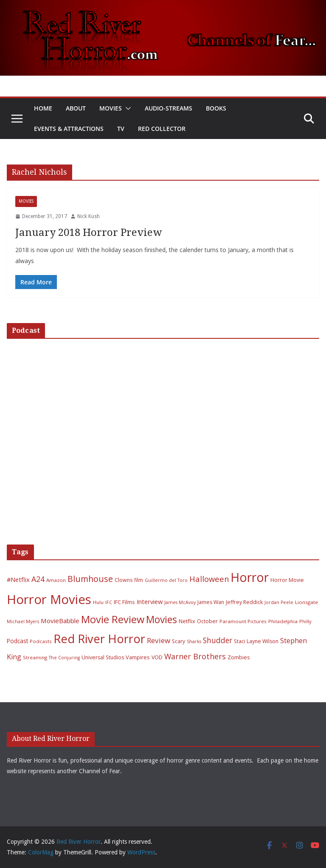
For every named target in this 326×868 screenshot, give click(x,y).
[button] (126, 108)
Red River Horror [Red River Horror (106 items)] (99, 639)
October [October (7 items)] (207, 621)
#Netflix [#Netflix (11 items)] (18, 579)
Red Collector (162, 129)
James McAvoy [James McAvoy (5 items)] (180, 602)
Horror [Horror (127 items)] (250, 577)
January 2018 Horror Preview (89, 233)
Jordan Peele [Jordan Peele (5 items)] (279, 602)
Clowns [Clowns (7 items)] (124, 580)
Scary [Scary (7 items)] (178, 641)
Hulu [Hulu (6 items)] (98, 602)
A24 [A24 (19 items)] (38, 579)
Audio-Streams (169, 108)
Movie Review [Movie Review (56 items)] (113, 619)
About (76, 108)
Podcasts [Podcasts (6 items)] (41, 641)
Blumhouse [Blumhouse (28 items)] (90, 579)
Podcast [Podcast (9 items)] (17, 641)
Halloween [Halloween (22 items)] (209, 579)
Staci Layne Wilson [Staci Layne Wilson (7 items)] (256, 641)
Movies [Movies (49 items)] (162, 620)
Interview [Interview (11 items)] (150, 601)
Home (43, 108)
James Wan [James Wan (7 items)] (211, 602)
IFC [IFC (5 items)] (109, 602)
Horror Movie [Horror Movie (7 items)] (287, 580)
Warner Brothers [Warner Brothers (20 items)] (195, 656)
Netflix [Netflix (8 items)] (187, 621)
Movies (111, 108)
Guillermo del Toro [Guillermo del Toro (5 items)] (166, 580)
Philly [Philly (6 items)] (305, 621)
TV (121, 129)
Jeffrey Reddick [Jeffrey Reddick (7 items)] (244, 602)
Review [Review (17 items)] (159, 640)
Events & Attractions (69, 129)
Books (216, 108)
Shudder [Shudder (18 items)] (218, 640)
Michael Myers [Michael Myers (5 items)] (23, 621)
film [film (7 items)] (139, 580)
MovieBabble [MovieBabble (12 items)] (60, 621)
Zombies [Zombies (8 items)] (239, 657)
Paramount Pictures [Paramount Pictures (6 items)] (243, 621)
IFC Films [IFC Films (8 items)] (124, 602)
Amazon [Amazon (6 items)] (56, 580)
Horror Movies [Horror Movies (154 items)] (49, 599)
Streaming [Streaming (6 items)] (35, 657)
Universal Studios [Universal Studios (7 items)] (103, 657)
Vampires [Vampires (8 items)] (138, 657)
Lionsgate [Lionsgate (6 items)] (306, 602)
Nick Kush (89, 216)
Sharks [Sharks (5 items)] (194, 641)
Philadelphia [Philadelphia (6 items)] (283, 621)
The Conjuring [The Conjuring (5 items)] (64, 658)
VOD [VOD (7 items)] (157, 657)
